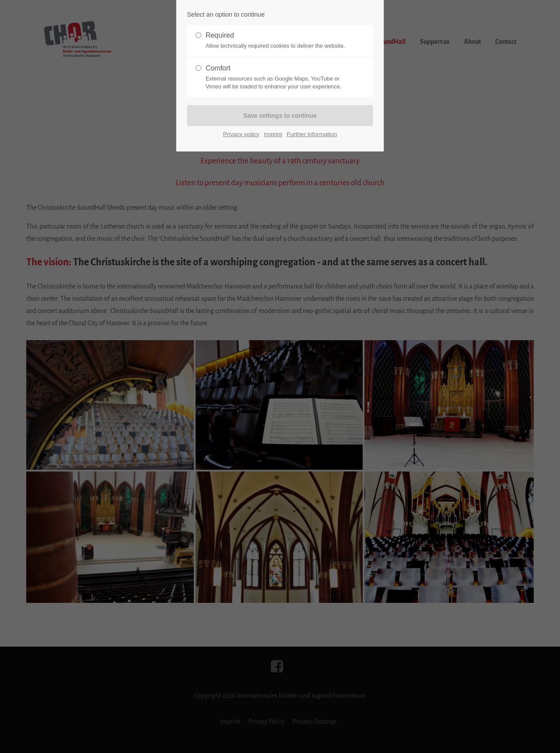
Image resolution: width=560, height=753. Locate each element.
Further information (312, 134)
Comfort (276, 77)
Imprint (273, 134)
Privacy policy (241, 134)
